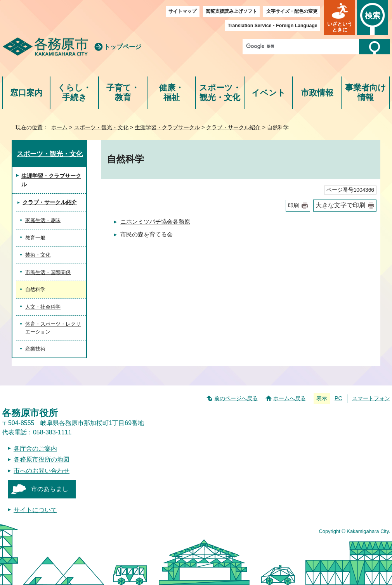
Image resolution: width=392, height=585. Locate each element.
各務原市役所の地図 (42, 459)
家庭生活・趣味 (43, 220)
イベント (269, 93)
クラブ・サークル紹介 (233, 127)
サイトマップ (182, 11)
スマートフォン (371, 398)
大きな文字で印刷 (340, 205)
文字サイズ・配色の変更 (292, 11)
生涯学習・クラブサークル (167, 127)
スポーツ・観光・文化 (220, 93)
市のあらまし (50, 489)
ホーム (59, 127)
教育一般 (35, 238)
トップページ (123, 47)
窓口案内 (26, 93)
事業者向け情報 (366, 93)
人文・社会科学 (43, 307)
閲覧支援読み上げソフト (231, 11)
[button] (340, 17)
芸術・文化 (38, 255)
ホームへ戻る (290, 398)
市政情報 (317, 93)
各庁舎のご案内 (35, 449)
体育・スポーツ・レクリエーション (53, 328)
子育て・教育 (123, 93)
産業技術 (35, 349)
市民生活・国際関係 (48, 272)
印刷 (293, 206)
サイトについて (35, 510)
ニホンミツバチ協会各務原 (155, 221)
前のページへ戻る (236, 398)
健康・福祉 (171, 93)
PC (338, 398)
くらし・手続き (74, 93)
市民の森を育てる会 (147, 234)
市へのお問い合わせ (42, 471)
